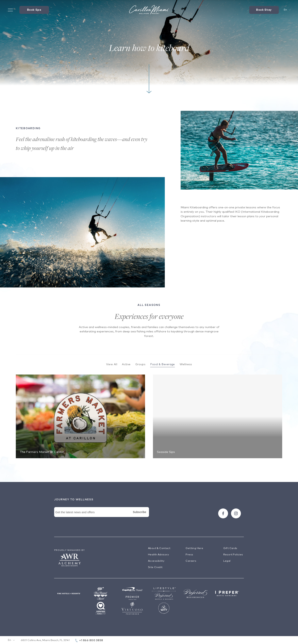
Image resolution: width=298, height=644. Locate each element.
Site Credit (155, 567)
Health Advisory (158, 555)
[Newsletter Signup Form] (102, 517)
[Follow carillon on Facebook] (223, 513)
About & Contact (159, 548)
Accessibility (156, 561)
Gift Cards (230, 548)
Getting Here (194, 548)
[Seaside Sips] (218, 416)
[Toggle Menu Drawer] (10, 10)
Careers (191, 561)
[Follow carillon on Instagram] (236, 513)
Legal (227, 561)
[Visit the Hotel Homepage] (149, 10)
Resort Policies (233, 555)
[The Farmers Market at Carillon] (80, 416)
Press (189, 555)
